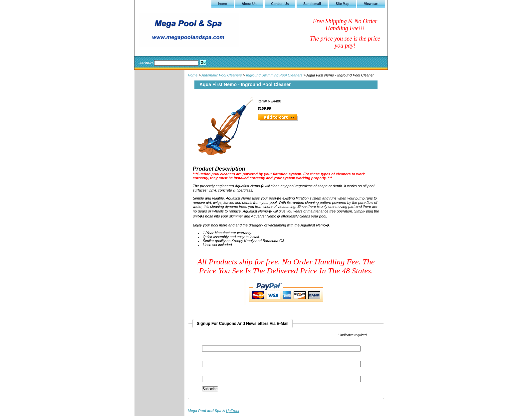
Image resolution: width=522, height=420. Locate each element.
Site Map (342, 4)
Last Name (210, 374)
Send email (312, 4)
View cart (371, 4)
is (214, 411)
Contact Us (280, 4)
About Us (249, 4)
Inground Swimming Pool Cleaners (274, 75)
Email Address (215, 343)
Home (193, 75)
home (223, 4)
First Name (211, 359)
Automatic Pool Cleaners (222, 75)
